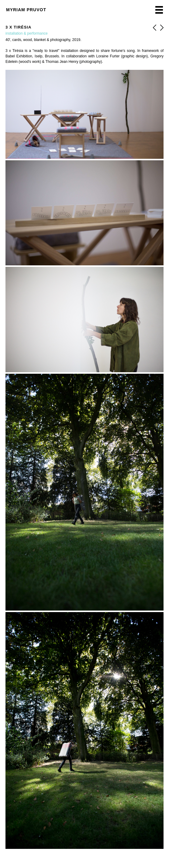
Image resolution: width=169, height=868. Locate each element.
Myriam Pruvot (26, 10)
